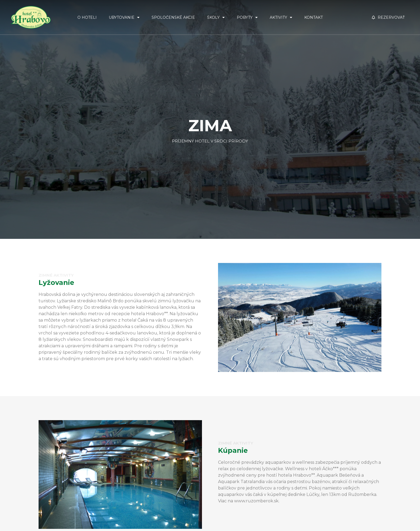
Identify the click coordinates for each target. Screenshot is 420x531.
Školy (216, 17)
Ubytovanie (124, 17)
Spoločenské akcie (173, 17)
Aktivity (281, 17)
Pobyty (247, 17)
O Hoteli (87, 17)
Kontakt (314, 17)
